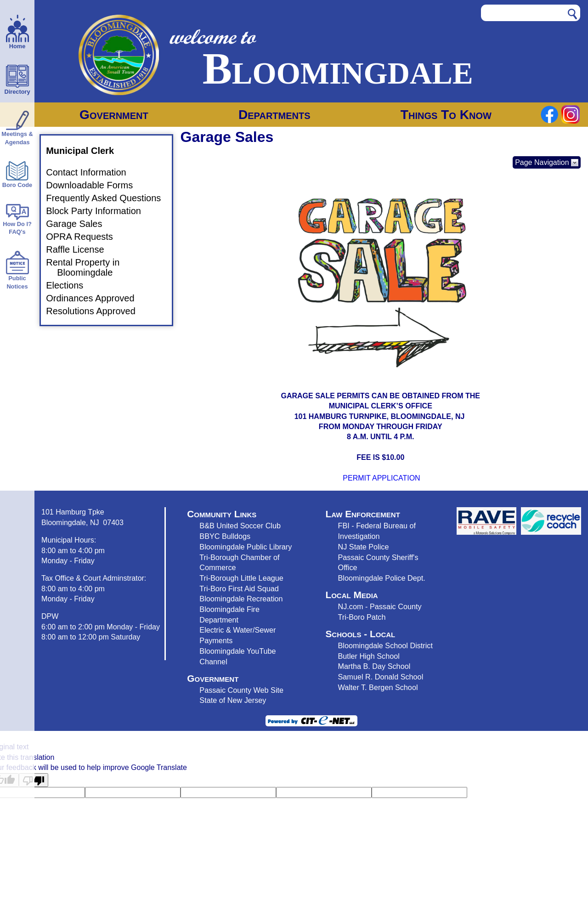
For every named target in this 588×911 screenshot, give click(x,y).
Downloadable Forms (95, 186)
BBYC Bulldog (223, 536)
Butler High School (369, 656)
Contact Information (92, 173)
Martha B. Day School (374, 666)
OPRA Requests (85, 237)
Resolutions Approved (96, 311)
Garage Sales (79, 224)
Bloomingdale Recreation (241, 599)
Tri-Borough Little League (241, 578)
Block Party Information (99, 211)
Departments (274, 115)
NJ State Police (364, 547)
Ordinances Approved (96, 298)
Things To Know (446, 115)
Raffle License (80, 249)
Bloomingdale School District (385, 645)
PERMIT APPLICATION (381, 478)
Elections (70, 285)
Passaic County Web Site (241, 690)
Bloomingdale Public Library (246, 547)
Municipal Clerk (85, 151)
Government (114, 115)
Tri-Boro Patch (362, 617)
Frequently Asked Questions (109, 198)
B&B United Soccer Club (240, 526)
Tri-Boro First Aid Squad (239, 588)
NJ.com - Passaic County (380, 606)
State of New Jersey (233, 700)
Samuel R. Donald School (381, 677)
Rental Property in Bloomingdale (88, 267)
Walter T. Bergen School (378, 687)
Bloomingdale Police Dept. (382, 578)
